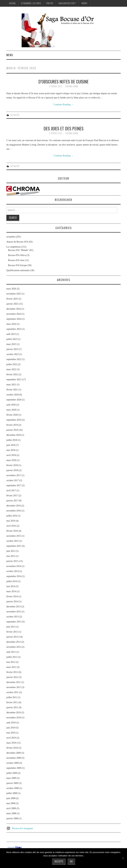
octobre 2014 (12, 571)
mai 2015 (11, 556)
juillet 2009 (12, 773)
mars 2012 (11, 667)
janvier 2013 (12, 637)
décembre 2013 (14, 607)
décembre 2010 (14, 713)
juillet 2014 (12, 581)
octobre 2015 (12, 541)
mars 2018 (11, 460)
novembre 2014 (14, 566)
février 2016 (12, 531)
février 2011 (12, 702)
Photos (50, 3)
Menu (10, 55)
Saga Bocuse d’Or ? (67, 3)
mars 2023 (11, 344)
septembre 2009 (14, 768)
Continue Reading (64, 105)
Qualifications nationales (18, 270)
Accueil (12, 3)
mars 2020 (11, 410)
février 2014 (12, 596)
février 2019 (12, 425)
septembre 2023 (14, 329)
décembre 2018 (14, 435)
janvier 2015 (12, 561)
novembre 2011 (14, 687)
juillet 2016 (12, 516)
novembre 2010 (14, 718)
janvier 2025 (12, 304)
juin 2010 (11, 728)
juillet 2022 (12, 364)
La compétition (13, 247)
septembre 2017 (14, 485)
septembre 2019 (14, 420)
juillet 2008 (12, 793)
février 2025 (12, 299)
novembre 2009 (14, 758)
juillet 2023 (12, 339)
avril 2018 (11, 455)
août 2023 (11, 334)
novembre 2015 (14, 536)
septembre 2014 (14, 576)
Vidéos (84, 3)
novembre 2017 (14, 475)
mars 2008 (11, 813)
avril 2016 (11, 526)
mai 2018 (11, 450)
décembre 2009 (14, 753)
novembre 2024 (14, 314)
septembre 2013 (14, 622)
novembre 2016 (14, 511)
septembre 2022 (14, 359)
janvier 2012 (12, 677)
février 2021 (12, 390)
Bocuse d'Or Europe (18, 265)
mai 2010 (11, 733)
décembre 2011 (13, 682)
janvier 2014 (12, 602)
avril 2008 (11, 808)
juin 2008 (11, 798)
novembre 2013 (14, 612)
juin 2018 (11, 445)
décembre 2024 (14, 309)
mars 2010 (11, 743)
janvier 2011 (12, 707)
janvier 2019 (12, 430)
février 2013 (12, 632)
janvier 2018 (12, 470)
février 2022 (12, 374)
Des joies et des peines (63, 128)
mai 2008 (11, 803)
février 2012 (12, 672)
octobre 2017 (12, 480)
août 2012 (11, 652)
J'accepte (59, 861)
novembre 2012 (14, 647)
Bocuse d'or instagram (23, 828)
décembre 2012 (14, 642)
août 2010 (11, 723)
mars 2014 (11, 591)
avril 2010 (11, 738)
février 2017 (12, 496)
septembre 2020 (14, 400)
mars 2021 (11, 385)
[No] (123, 858)
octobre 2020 (12, 395)
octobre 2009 (12, 763)
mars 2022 (11, 369)
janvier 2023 (12, 349)
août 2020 (11, 405)
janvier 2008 (12, 818)
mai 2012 (11, 662)
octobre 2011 (12, 692)
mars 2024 (11, 324)
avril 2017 (11, 491)
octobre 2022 (12, 354)
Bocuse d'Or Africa (17, 255)
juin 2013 (11, 627)
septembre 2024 (14, 319)
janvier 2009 (12, 783)
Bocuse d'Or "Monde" (18, 250)
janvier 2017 (12, 501)
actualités (15, 115)
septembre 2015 (14, 546)
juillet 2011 (12, 697)
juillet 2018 (12, 440)
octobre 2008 (12, 788)
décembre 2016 (14, 506)
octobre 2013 (12, 617)
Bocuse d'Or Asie (16, 260)
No (71, 861)
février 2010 (12, 748)
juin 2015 (11, 551)
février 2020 (12, 415)
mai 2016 (11, 521)
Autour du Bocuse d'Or (17, 242)
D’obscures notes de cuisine (63, 81)
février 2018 (12, 465)
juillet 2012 (12, 657)
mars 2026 (11, 289)
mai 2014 (11, 586)
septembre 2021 (14, 380)
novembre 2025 (14, 294)
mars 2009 (11, 778)
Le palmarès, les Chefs (31, 3)
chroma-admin (72, 86)
